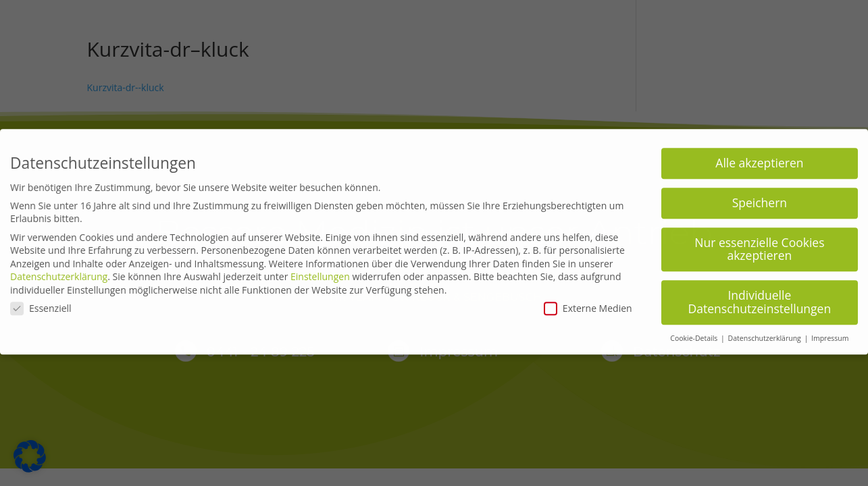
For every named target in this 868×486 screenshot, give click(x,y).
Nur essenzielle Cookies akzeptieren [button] (759, 244)
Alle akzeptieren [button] (759, 157)
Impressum (830, 333)
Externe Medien (588, 303)
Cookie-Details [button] (695, 333)
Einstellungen (320, 272)
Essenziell (41, 303)
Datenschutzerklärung (59, 272)
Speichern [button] (760, 197)
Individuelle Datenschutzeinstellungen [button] (760, 297)
